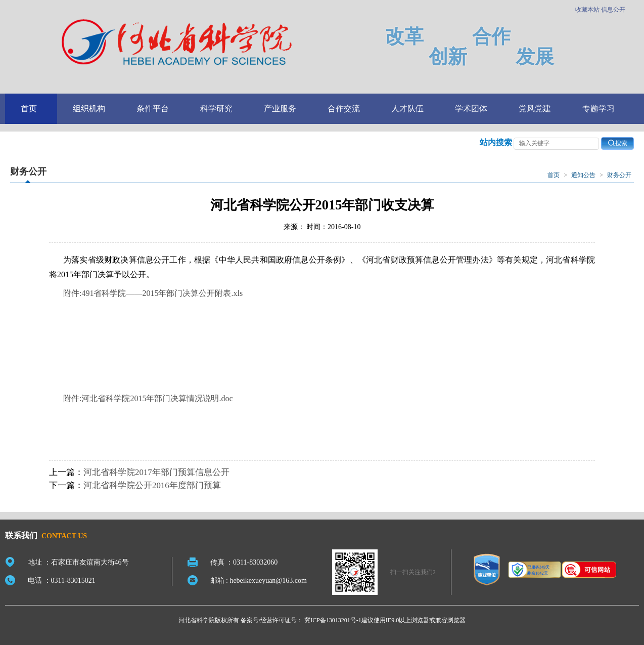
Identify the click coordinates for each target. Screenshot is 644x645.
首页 (29, 109)
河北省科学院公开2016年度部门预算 (152, 485)
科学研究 (216, 109)
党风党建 (535, 109)
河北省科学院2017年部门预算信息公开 (156, 472)
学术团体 (471, 109)
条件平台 (153, 109)
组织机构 (89, 109)
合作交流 (344, 109)
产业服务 (280, 109)
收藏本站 (587, 10)
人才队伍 (407, 109)
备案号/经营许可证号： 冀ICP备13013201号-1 (301, 620)
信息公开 (613, 10)
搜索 (617, 143)
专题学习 (599, 109)
